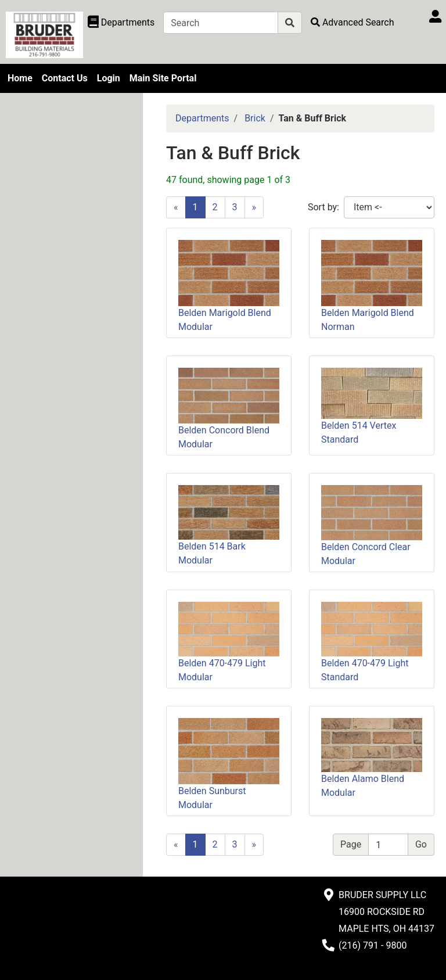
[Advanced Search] (353, 22)
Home (20, 78)
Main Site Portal (163, 78)
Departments (202, 118)
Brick (255, 118)
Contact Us (65, 78)
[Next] (254, 207)
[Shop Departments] (121, 23)
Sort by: (323, 207)
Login (109, 78)
